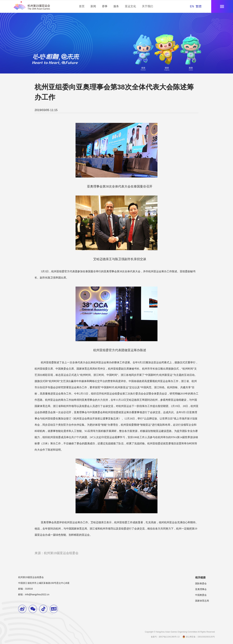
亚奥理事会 (201, 589)
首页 (82, 6)
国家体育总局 (202, 601)
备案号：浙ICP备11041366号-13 (165, 637)
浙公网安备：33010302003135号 (198, 637)
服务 (116, 6)
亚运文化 (130, 6)
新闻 (93, 6)
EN (192, 6)
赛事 (105, 6)
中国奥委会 (201, 595)
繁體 (199, 6)
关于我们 (147, 6)
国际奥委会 (201, 583)
